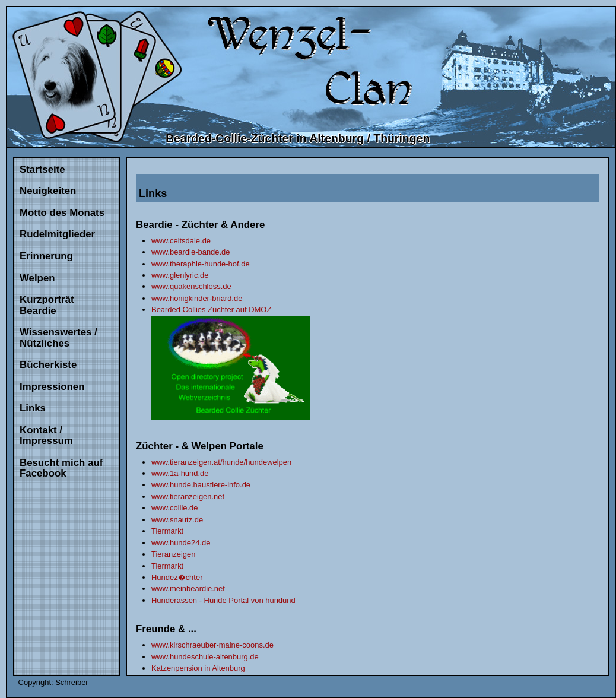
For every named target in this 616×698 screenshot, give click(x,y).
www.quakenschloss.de (191, 286)
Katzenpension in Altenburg (198, 668)
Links (33, 408)
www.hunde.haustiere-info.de (201, 485)
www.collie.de (174, 508)
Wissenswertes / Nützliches (58, 338)
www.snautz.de (177, 520)
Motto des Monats (62, 213)
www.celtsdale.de (181, 241)
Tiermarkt (167, 531)
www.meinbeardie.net (188, 588)
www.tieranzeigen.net (188, 496)
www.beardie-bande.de (191, 252)
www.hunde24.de (181, 543)
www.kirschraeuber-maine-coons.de (212, 645)
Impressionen (52, 387)
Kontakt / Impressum (46, 436)
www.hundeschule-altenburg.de (205, 657)
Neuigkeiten (48, 191)
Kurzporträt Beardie (47, 305)
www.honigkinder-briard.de (197, 298)
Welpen (37, 278)
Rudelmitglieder (57, 234)
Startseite (42, 169)
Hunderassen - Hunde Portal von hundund (223, 600)
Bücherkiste (48, 365)
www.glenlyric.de (180, 275)
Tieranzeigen (173, 554)
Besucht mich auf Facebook (61, 468)
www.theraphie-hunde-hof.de (201, 264)
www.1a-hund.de (180, 473)
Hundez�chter (177, 577)
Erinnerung (46, 256)
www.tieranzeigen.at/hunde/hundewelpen (221, 462)
